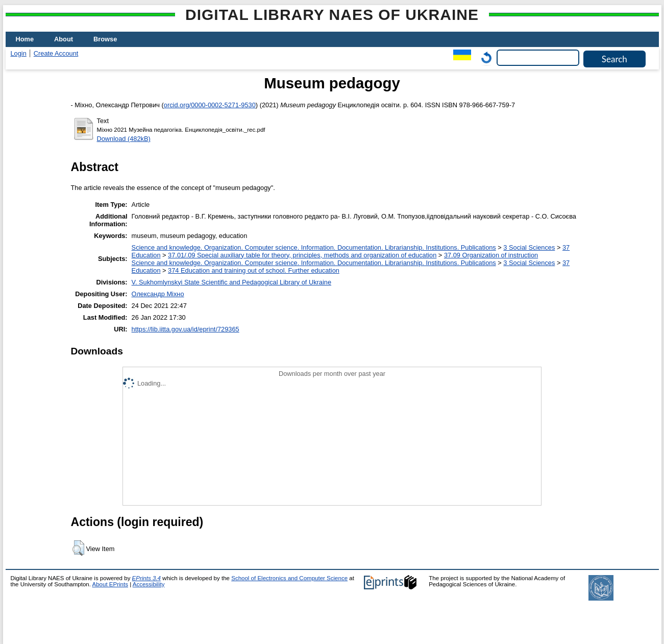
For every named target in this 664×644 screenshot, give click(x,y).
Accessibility (149, 584)
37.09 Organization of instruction (491, 255)
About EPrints (110, 584)
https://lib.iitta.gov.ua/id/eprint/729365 (186, 329)
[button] (78, 548)
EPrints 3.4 (146, 578)
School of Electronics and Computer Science (289, 578)
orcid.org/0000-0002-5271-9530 (210, 105)
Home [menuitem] (25, 39)
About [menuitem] (64, 39)
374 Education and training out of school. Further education (254, 270)
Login (19, 53)
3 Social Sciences (529, 247)
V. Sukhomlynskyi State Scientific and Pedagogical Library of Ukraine (231, 282)
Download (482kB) (124, 139)
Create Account (56, 53)
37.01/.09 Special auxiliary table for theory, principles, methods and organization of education (302, 255)
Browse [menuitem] (105, 39)
